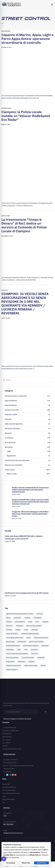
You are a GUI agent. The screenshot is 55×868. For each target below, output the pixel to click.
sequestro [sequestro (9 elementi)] (34, 650)
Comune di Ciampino (9, 799)
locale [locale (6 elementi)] (26, 630)
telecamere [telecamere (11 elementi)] (22, 662)
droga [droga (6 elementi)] (30, 622)
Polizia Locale (12, 474)
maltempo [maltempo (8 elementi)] (34, 630)
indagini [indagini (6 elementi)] (18, 630)
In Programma (10, 442)
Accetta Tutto (41, 863)
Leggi (9, 451)
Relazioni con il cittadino (14, 465)
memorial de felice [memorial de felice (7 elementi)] (12, 634)
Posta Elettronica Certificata (11, 793)
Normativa (9, 447)
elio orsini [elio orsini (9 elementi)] (9, 626)
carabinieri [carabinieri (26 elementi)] (17, 618)
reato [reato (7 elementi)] (19, 650)
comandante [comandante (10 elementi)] (37, 618)
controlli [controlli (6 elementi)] (9, 622)
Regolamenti (11, 456)
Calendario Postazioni (9, 787)
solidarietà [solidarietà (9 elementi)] (41, 658)
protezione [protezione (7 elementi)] (45, 646)
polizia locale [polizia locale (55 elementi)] (10, 642)
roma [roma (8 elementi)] (26, 650)
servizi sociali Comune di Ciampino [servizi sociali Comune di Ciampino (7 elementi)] (17, 654)
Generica (8, 433)
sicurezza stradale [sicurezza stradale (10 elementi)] (28, 658)
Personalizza (11, 863)
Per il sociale (6, 740)
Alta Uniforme (7, 737)
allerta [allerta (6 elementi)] (8, 618)
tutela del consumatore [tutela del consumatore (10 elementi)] (13, 666)
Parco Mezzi (6, 743)
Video (4, 796)
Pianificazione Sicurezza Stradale (17, 460)
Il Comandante (7, 734)
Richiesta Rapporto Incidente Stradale (17, 719)
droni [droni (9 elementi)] (37, 622)
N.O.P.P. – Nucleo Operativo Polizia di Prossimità (18, 766)
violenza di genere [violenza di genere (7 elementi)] (12, 670)
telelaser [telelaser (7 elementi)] (32, 662)
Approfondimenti (11, 401)
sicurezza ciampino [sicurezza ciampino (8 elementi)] (12, 658)
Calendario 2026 (11, 415)
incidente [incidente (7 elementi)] (9, 630)
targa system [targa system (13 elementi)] (10, 662)
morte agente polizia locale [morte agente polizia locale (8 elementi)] (15, 638)
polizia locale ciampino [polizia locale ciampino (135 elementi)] (36, 642)
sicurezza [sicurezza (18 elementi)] (34, 654)
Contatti (5, 746)
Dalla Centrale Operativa (14, 424)
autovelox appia (6, 108)
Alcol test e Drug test (10, 763)
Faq (4, 802)
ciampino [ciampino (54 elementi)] (27, 618)
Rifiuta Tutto (26, 863)
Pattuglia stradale (9, 769)
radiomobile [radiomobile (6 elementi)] (10, 650)
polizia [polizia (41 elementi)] (29, 638)
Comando (8, 419)
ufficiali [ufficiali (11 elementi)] (43, 666)
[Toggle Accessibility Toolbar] (4, 859)
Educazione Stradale (12, 428)
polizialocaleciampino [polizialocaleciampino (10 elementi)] (13, 646)
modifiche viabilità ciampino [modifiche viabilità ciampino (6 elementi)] (30, 634)
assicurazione (6, 31)
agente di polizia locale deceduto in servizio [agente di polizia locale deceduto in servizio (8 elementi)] (20, 614)
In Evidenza (9, 438)
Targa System (8, 772)
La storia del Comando (9, 728)
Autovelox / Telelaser (10, 760)
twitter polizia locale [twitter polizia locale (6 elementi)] (31, 666)
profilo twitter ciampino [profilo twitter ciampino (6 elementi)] (31, 646)
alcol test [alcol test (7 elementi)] (40, 614)
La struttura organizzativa (11, 731)
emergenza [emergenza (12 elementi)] (19, 626)
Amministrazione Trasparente (16, 396)
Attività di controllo (12, 410)
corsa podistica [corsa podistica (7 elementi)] (20, 622)
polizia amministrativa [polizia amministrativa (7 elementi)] (41, 638)
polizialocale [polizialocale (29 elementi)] (22, 642)
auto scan (5, 290)
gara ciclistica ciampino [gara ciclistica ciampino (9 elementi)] (34, 626)
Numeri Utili (6, 784)
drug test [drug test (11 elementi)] (45, 622)
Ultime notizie (10, 470)
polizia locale (6, 216)
